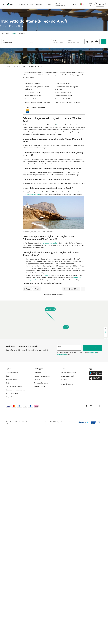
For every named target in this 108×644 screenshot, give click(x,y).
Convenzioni (38, 379)
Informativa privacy (43, 422)
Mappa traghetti (12, 393)
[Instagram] (91, 406)
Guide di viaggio (12, 379)
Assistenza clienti (67, 376)
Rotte (16, 66)
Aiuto (75, 4)
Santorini (45, 275)
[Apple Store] (96, 378)
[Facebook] (86, 406)
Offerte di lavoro (39, 386)
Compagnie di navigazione (15, 390)
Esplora (48, 4)
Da (4, 40)
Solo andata (5, 34)
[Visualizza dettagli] (48, 350)
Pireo (58, 125)
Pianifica (39, 4)
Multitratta (22, 34)
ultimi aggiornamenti (32, 194)
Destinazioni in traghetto (15, 386)
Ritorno (14, 34)
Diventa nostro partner (42, 376)
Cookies (33, 422)
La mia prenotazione (60, 4)
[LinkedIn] (100, 406)
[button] (32, 289)
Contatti (64, 379)
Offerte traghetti (26, 4)
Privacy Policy (92, 353)
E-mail (60, 347)
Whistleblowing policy (57, 422)
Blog (7, 376)
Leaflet (106, 338)
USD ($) (90, 4)
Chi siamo (37, 372)
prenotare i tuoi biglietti (50, 243)
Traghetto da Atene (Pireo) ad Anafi (32, 66)
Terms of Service (62, 355)
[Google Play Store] (96, 373)
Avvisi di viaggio (67, 384)
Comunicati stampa (41, 383)
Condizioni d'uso (24, 422)
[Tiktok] (96, 406)
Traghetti (9, 66)
